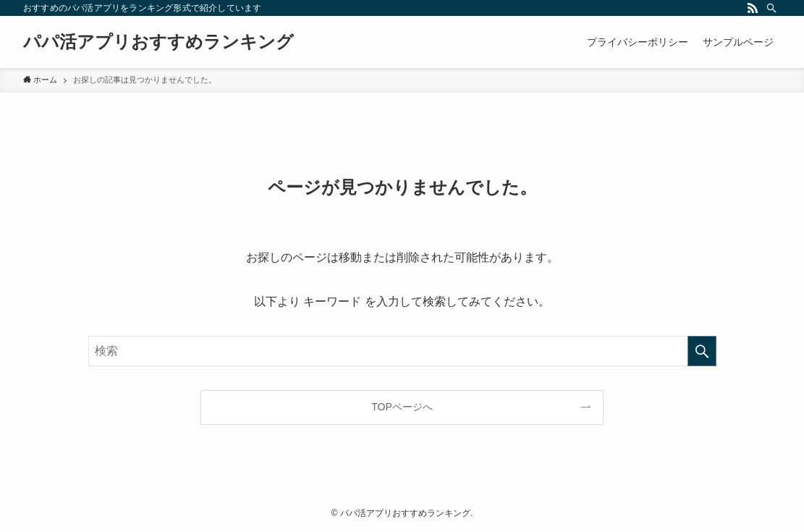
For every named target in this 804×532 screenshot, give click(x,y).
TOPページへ (402, 407)
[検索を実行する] (702, 351)
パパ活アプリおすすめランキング (158, 42)
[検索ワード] (402, 351)
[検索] (771, 8)
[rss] (753, 8)
